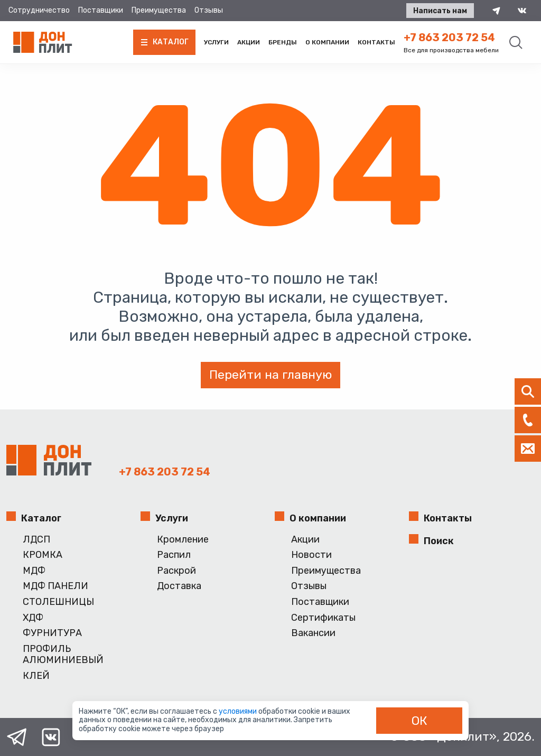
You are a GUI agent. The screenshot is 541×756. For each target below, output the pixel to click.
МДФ (34, 571)
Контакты (376, 42)
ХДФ (33, 618)
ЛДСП (36, 540)
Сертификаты (323, 618)
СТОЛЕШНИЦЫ (58, 602)
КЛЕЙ (36, 676)
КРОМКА (43, 555)
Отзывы (209, 10)
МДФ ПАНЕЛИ (55, 586)
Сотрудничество (39, 10)
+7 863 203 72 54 (449, 38)
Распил (174, 555)
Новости (311, 555)
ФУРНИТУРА (52, 633)
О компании (327, 42)
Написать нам (439, 11)
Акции (249, 42)
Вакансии (313, 633)
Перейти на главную (270, 375)
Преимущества (159, 10)
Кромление (183, 540)
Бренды (283, 42)
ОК (419, 721)
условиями (239, 711)
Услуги (216, 42)
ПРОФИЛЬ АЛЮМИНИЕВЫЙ (63, 655)
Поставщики (101, 10)
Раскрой (176, 571)
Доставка (179, 586)
